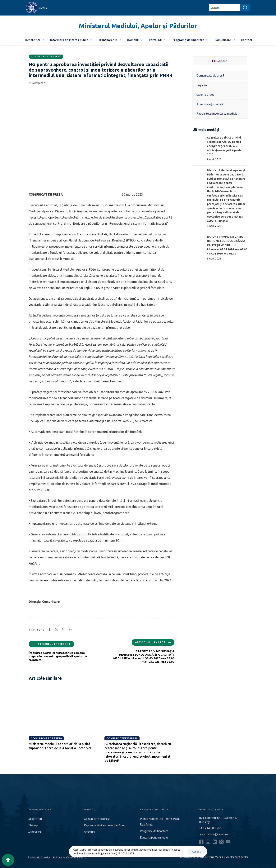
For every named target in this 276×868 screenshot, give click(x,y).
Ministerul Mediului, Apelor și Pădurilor (138, 26)
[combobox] (225, 8)
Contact (247, 40)
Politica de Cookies (39, 857)
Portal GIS (158, 40)
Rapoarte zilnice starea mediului (104, 825)
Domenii (135, 40)
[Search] (245, 8)
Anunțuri (89, 832)
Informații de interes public (71, 40)
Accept (196, 851)
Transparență (110, 40)
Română (220, 61)
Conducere (35, 832)
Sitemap (33, 825)
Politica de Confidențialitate (70, 857)
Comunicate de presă (46, 57)
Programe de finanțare (190, 40)
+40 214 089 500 (210, 828)
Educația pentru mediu (154, 837)
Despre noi (35, 40)
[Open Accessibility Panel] (8, 860)
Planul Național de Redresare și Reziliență (160, 821)
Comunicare (225, 40)
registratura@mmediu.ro (215, 834)
